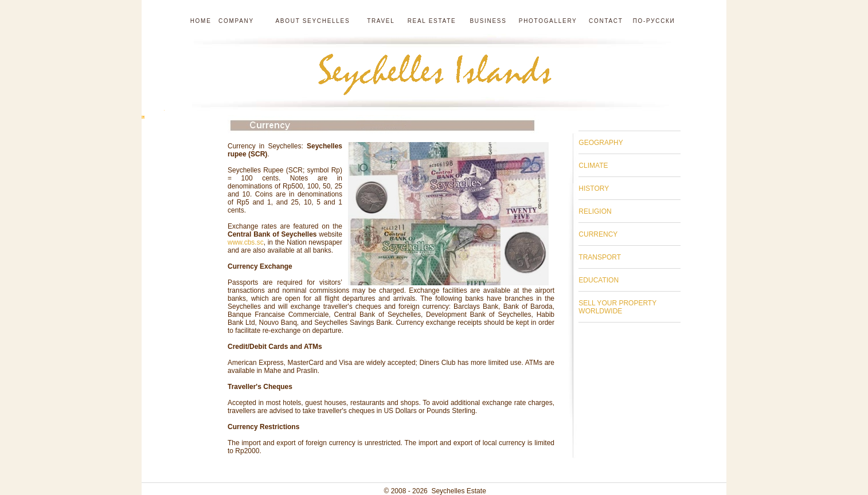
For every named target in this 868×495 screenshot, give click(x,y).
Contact (606, 21)
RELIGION (595, 211)
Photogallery (548, 21)
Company (236, 21)
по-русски (654, 21)
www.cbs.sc (246, 242)
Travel (382, 21)
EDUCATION (599, 280)
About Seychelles (311, 21)
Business (488, 21)
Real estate (433, 21)
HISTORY (594, 188)
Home (201, 21)
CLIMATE (593, 166)
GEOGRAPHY (601, 143)
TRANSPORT (600, 257)
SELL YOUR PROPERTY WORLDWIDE (617, 307)
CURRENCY (598, 234)
